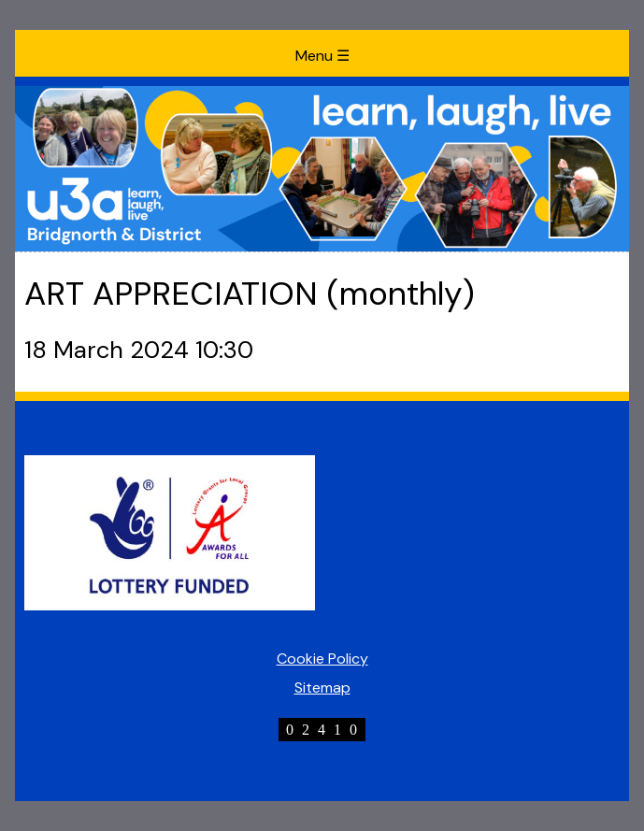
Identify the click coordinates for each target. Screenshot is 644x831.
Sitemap (322, 688)
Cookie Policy (322, 659)
